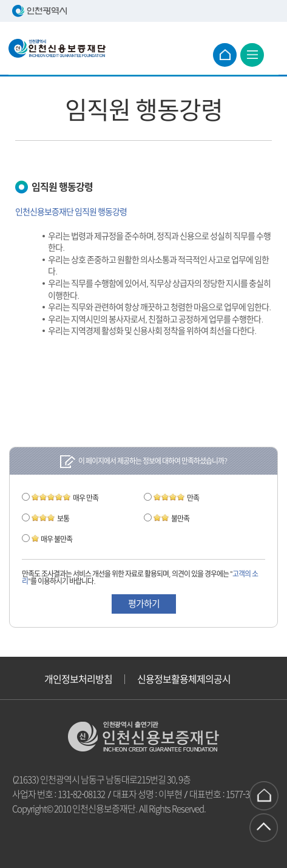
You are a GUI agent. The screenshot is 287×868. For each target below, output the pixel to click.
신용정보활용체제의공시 (184, 679)
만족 (176, 498)
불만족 (171, 518)
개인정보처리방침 (78, 679)
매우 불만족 (52, 539)
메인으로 (225, 55)
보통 (50, 518)
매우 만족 (65, 498)
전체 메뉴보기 (252, 55)
